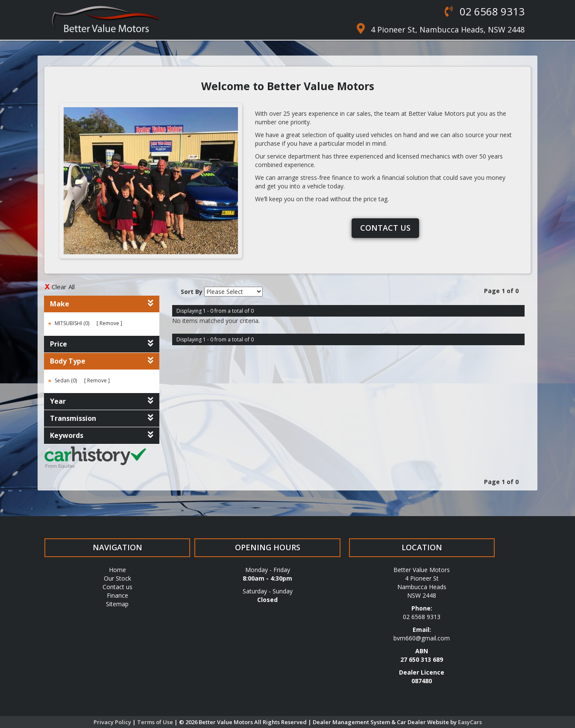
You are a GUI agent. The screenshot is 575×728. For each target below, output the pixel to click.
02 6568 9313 (491, 11)
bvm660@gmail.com (422, 638)
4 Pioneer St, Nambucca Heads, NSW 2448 (448, 29)
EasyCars (470, 722)
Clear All (63, 287)
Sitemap (117, 604)
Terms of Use (156, 722)
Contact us (385, 228)
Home (117, 570)
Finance (117, 595)
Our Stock (117, 578)
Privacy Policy (113, 722)
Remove (109, 323)
